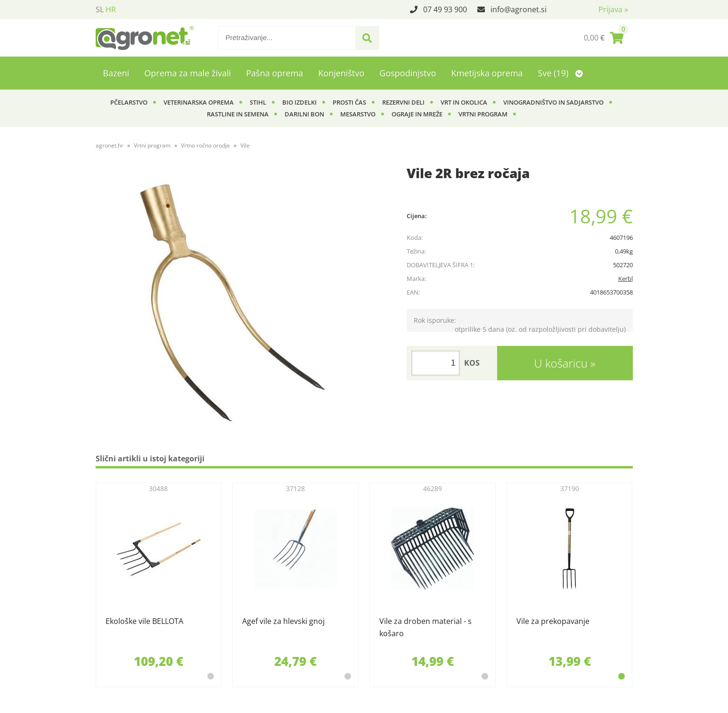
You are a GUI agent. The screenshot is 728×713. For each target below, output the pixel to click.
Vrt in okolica (464, 102)
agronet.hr (110, 145)
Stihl (258, 102)
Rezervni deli (403, 102)
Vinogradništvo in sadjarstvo (553, 102)
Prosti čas (349, 102)
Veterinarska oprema (199, 102)
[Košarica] (604, 38)
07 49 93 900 (445, 9)
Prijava (613, 9)
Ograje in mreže (417, 114)
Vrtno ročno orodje (205, 145)
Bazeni (116, 73)
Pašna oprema (274, 73)
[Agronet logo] (145, 38)
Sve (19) (561, 73)
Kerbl (626, 279)
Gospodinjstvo (408, 73)
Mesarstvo (358, 114)
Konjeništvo (341, 73)
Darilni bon (304, 114)
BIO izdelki (299, 102)
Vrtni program (483, 114)
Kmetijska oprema (487, 73)
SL (100, 9)
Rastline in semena (238, 114)
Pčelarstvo (129, 102)
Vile (245, 145)
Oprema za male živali (188, 73)
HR (111, 9)
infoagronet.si (519, 9)
